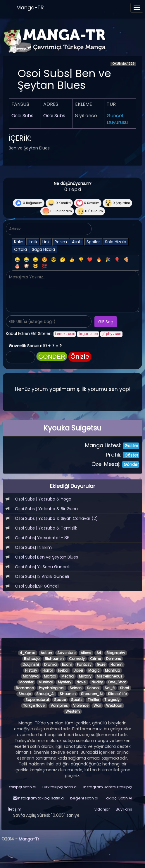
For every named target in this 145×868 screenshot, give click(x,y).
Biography (116, 653)
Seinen (76, 688)
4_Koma (28, 653)
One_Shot (117, 682)
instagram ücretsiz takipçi (108, 787)
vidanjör (102, 809)
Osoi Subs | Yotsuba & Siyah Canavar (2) (56, 518)
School (93, 688)
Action (46, 653)
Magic (94, 670)
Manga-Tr (29, 839)
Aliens (86, 653)
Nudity (97, 682)
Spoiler (93, 242)
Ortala (20, 249)
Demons (114, 659)
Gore (101, 664)
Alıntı (77, 242)
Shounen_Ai (92, 694)
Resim (61, 242)
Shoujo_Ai (45, 694)
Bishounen (54, 659)
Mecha (68, 676)
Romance (25, 688)
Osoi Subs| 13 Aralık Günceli (42, 576)
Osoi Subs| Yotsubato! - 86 (42, 538)
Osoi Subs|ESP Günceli (37, 586)
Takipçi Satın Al (118, 798)
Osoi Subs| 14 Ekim (33, 547)
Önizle (80, 356)
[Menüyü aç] (137, 8)
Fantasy (84, 664)
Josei (78, 670)
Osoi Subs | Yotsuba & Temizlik (46, 528)
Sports (77, 700)
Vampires (59, 706)
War (97, 706)
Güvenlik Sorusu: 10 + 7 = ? (35, 346)
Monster (26, 682)
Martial (50, 676)
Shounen (68, 694)
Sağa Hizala (43, 249)
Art (99, 653)
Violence (81, 706)
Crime (95, 659)
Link (46, 242)
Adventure (66, 653)
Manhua (113, 670)
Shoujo (25, 694)
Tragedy (112, 700)
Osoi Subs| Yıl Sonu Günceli (42, 567)
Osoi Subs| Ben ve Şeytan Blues (46, 557)
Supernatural (37, 700)
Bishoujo (32, 659)
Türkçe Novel (34, 706)
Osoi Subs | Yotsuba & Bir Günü (46, 509)
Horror (48, 670)
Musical (46, 682)
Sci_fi (110, 688)
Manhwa (31, 676)
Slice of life (117, 694)
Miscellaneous (110, 676)
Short (125, 688)
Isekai (63, 670)
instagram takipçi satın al (41, 798)
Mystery (65, 682)
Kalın (19, 242)
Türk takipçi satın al (60, 787)
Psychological (52, 688)
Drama (50, 664)
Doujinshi (31, 664)
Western (73, 711)
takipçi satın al (23, 787)
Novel (81, 682)
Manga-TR (30, 7)
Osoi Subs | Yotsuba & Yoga (43, 499)
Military (85, 676)
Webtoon (114, 706)
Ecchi (67, 664)
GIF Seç (106, 322)
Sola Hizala (116, 242)
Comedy (77, 659)
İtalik (33, 242)
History (31, 670)
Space (60, 700)
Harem (116, 664)
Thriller (93, 700)
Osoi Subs (22, 116)
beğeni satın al (84, 798)
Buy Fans (124, 809)
